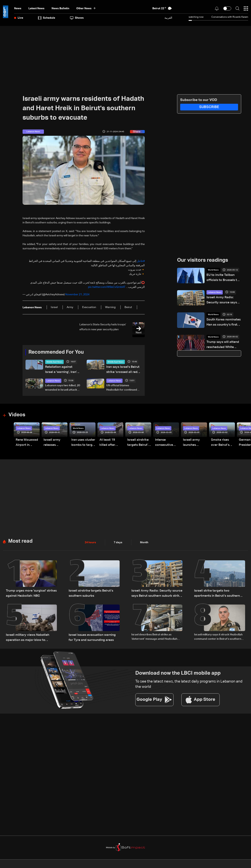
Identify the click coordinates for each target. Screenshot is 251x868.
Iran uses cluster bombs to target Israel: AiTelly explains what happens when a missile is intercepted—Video (82, 440)
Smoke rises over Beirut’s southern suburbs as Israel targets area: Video (222, 440)
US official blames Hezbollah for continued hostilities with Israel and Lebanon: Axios (122, 386)
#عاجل (141, 261)
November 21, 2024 (77, 295)
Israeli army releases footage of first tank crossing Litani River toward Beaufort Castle (54, 440)
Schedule (47, 18)
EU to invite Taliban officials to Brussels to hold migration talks (224, 277)
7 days (118, 539)
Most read (20, 538)
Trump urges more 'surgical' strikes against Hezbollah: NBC (28, 589)
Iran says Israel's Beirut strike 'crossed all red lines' (123, 369)
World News (213, 270)
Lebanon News (53, 379)
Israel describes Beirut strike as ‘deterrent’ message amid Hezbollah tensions (154, 632)
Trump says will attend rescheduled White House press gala (223, 344)
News (18, 8)
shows (77, 18)
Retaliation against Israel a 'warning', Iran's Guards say (63, 369)
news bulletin (60, 8)
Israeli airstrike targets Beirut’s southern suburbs (88, 589)
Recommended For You (56, 352)
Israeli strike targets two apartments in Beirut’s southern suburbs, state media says (219, 590)
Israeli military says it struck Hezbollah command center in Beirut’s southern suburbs (218, 632)
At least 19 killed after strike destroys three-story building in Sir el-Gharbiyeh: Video (110, 440)
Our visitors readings (203, 260)
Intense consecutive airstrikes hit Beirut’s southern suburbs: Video (166, 440)
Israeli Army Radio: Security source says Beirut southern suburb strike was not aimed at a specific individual (222, 300)
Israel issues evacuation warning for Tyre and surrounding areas (92, 632)
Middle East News (54, 362)
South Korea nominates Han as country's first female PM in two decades (223, 322)
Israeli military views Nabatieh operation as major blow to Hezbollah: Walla (31, 632)
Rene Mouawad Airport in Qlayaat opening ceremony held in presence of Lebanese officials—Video (27, 440)
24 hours (90, 539)
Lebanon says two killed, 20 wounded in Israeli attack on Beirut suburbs (63, 386)
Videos (17, 413)
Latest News (36, 8)
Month (144, 539)
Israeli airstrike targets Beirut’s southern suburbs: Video (139, 440)
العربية (168, 18)
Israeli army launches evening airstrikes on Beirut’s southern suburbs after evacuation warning (194, 440)
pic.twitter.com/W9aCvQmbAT (107, 287)
